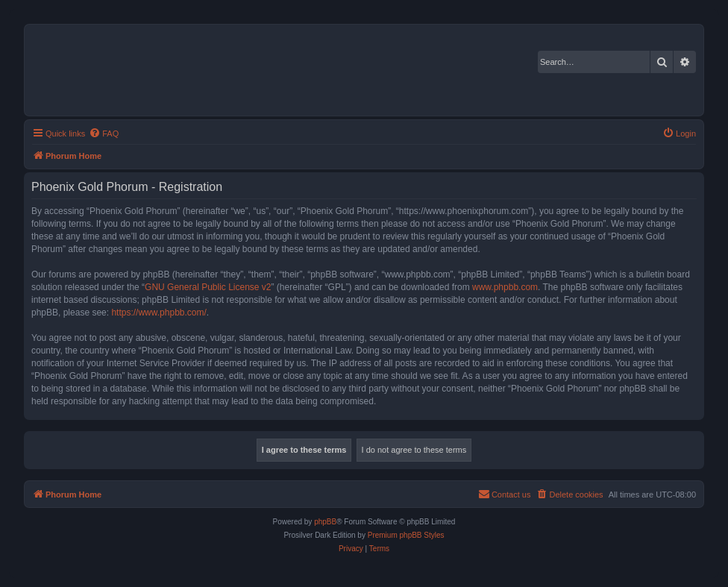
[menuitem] (104, 134)
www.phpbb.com (505, 287)
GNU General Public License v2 (208, 287)
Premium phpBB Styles (406, 535)
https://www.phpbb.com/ (159, 313)
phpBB (325, 522)
